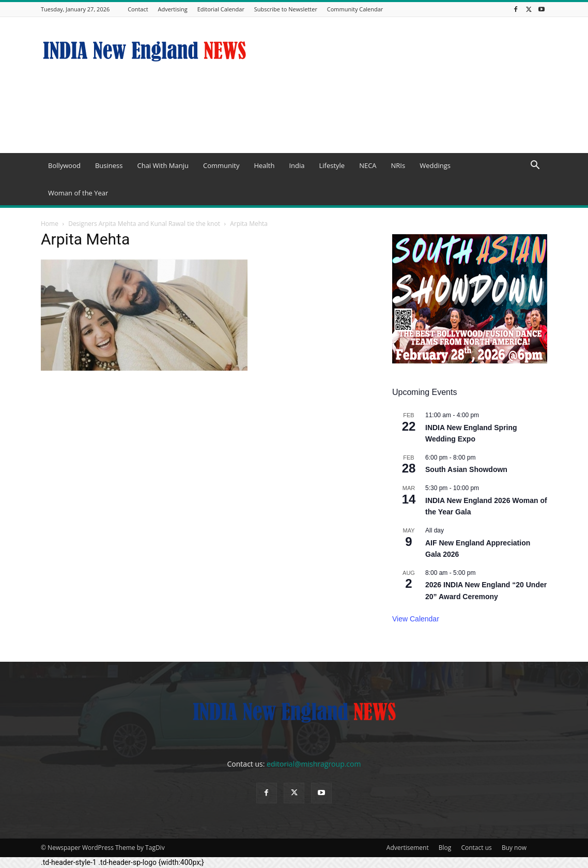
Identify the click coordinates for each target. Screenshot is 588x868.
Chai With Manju (163, 165)
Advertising (173, 9)
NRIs (398, 165)
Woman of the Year (78, 193)
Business (109, 165)
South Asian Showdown (466, 469)
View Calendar (416, 619)
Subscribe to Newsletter (286, 9)
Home (50, 224)
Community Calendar (355, 9)
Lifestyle (332, 165)
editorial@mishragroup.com (314, 764)
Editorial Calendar (221, 9)
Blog (445, 848)
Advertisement (408, 848)
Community (221, 165)
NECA (368, 165)
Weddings (435, 165)
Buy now (514, 848)
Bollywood (64, 165)
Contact (138, 9)
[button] (535, 166)
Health (264, 165)
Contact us (476, 848)
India (297, 165)
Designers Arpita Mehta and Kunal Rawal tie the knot (144, 224)
